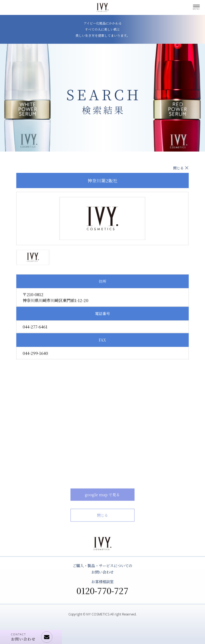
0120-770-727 (102, 590)
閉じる (178, 168)
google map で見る (102, 495)
